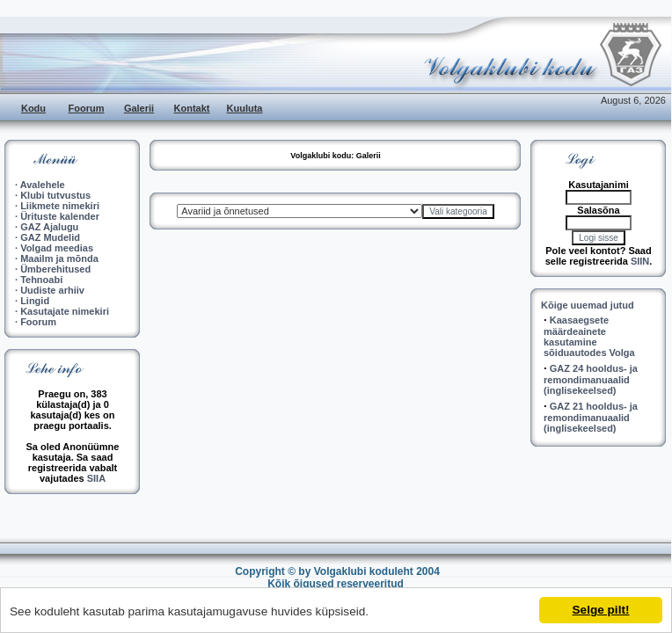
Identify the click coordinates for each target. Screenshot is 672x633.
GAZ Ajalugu (49, 227)
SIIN (640, 261)
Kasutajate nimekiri (65, 311)
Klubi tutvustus (55, 195)
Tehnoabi (41, 280)
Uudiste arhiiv (52, 290)
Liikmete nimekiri (60, 206)
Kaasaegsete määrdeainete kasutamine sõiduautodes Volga (589, 336)
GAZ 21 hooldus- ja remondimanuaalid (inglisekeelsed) (591, 417)
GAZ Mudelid (50, 237)
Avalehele (43, 185)
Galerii (139, 108)
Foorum (87, 108)
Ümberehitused (55, 269)
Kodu (33, 108)
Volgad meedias (57, 248)
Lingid (35, 301)
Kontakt (192, 108)
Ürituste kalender (60, 216)
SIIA (96, 478)
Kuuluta (245, 108)
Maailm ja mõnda (59, 258)
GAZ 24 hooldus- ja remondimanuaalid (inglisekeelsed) (591, 379)
